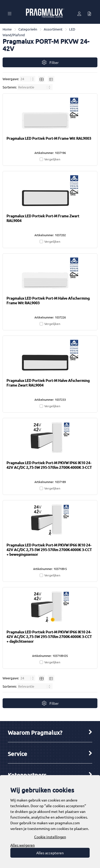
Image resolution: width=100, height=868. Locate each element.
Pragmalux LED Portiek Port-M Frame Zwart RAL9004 (43, 218)
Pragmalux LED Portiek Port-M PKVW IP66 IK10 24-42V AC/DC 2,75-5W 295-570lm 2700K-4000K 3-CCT (49, 465)
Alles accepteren (50, 853)
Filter (50, 62)
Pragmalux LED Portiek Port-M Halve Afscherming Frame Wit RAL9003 (48, 301)
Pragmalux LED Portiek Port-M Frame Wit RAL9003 (49, 138)
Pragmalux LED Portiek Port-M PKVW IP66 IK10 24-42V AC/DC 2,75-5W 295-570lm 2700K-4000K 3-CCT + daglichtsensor (49, 637)
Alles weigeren (23, 845)
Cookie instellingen (50, 837)
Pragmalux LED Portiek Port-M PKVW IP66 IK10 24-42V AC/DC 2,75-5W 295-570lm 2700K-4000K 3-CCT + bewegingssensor (49, 550)
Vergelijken (52, 159)
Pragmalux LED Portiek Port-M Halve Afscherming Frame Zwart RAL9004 (48, 383)
